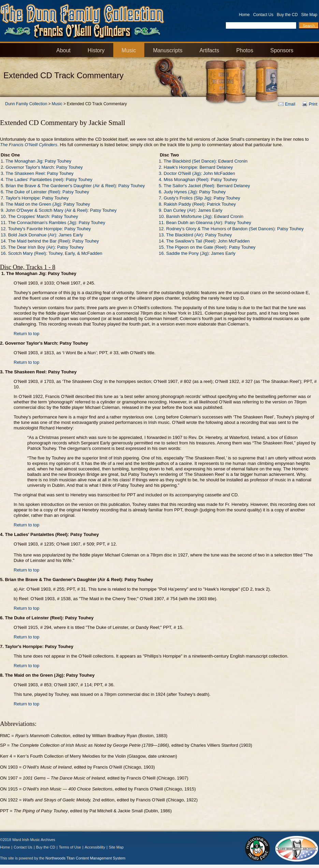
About (63, 50)
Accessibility (95, 847)
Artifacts (209, 50)
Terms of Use (70, 847)
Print (313, 104)
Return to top (26, 334)
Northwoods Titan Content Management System (85, 858)
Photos (245, 50)
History (96, 50)
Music (129, 50)
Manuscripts (168, 50)
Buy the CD (287, 15)
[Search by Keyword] (261, 25)
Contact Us (263, 15)
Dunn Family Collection (26, 104)
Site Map (309, 15)
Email (290, 104)
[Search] (309, 25)
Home (244, 15)
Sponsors (282, 50)
